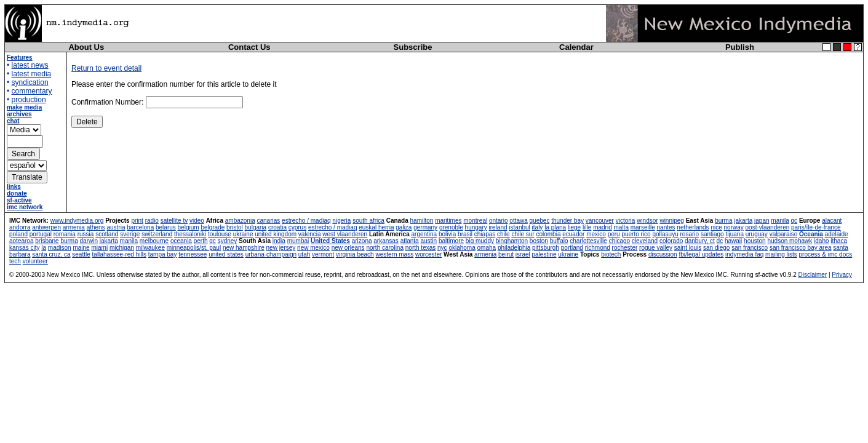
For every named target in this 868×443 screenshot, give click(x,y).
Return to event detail (106, 68)
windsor (647, 221)
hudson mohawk (790, 241)
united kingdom (276, 234)
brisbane (47, 241)
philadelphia (514, 248)
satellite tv (174, 221)
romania (65, 234)
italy (538, 227)
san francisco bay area (801, 248)
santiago (712, 234)
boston (539, 241)
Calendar (576, 47)
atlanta (410, 241)
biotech (611, 254)
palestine (544, 254)
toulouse (220, 234)
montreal (475, 221)
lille (587, 227)
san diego (716, 248)
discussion (663, 254)
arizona (362, 241)
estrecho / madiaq (306, 221)
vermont (323, 254)
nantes (666, 227)
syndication (30, 82)
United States (330, 241)
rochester (625, 248)
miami (99, 248)
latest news (30, 65)
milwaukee (150, 248)
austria (116, 227)
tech (15, 261)
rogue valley (656, 248)
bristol (235, 227)
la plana (555, 227)
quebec (540, 221)
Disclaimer (812, 275)
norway (734, 227)
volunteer (35, 261)
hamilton (422, 221)
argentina (424, 234)
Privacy (842, 275)
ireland (498, 227)
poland (18, 234)
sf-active (19, 200)
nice (716, 227)
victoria (626, 221)
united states (226, 254)
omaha (487, 248)
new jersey (281, 248)
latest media (32, 74)
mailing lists (781, 254)
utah (304, 254)
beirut (506, 254)
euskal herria (376, 227)
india (279, 241)
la (44, 248)
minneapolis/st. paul (194, 248)
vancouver (600, 221)
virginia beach (355, 254)
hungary (476, 227)
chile (504, 234)
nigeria (341, 221)
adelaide (837, 234)
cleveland (645, 241)
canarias (268, 221)
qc (794, 221)
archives (19, 114)
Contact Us (249, 47)
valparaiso (784, 234)
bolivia (447, 234)
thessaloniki (190, 234)
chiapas (485, 234)
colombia (548, 234)
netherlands (693, 227)
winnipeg (671, 221)
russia (86, 234)
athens (96, 227)
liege (574, 227)
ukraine (243, 234)
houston (755, 241)
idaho (821, 241)
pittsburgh (546, 248)
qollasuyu (665, 234)
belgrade (213, 227)
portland (572, 248)
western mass (394, 254)
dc (720, 241)
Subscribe (413, 47)
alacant (832, 221)
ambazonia (240, 221)
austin (428, 241)
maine (81, 248)
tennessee (193, 254)
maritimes (448, 221)
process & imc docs (826, 254)
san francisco (750, 248)
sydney (228, 241)
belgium (189, 227)
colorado (671, 241)
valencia (310, 234)
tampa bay (163, 254)
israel (523, 254)
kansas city (24, 248)
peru (614, 234)
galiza (404, 227)
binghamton (512, 241)
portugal (41, 234)
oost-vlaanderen (768, 227)
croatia (277, 227)
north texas (420, 248)
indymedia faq (744, 254)
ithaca (839, 241)
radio (152, 221)
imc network (25, 207)
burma (723, 221)
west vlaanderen (345, 234)
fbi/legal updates (701, 254)
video (197, 221)
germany (425, 227)
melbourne (154, 241)
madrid (603, 227)
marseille (643, 227)
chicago (619, 241)
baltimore (451, 241)
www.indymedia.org (77, 221)
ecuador (573, 234)
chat (13, 121)
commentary (32, 91)
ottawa (518, 221)
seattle (81, 254)
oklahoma (462, 248)
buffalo (559, 241)
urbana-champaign (271, 254)
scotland (107, 234)
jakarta (743, 221)
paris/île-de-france (816, 227)
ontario (499, 221)
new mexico (313, 248)
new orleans (348, 248)
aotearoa (21, 241)
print (137, 221)
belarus (166, 227)
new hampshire (244, 248)
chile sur (523, 234)
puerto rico (636, 234)
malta (621, 227)
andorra (20, 227)
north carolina (385, 248)
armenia (74, 227)
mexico (596, 234)
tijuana (734, 234)
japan (762, 221)
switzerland (157, 234)
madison (60, 248)
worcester (428, 254)
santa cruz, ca (51, 254)
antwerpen (46, 227)
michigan (122, 248)
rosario (690, 234)
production (29, 100)
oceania (181, 241)
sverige (130, 234)
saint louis (688, 248)
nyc (442, 248)
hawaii (733, 241)
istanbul (519, 227)
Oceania (811, 234)
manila (780, 221)
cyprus (297, 227)
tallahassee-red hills (119, 254)
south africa (368, 221)
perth (201, 241)
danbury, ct (700, 241)
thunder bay (567, 221)
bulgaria (256, 227)
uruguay (757, 234)
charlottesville (588, 241)
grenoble (451, 227)
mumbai (298, 241)
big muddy (480, 241)
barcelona (140, 227)
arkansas (386, 241)
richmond (598, 248)
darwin (89, 241)
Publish (740, 47)
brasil (465, 234)
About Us (86, 47)
